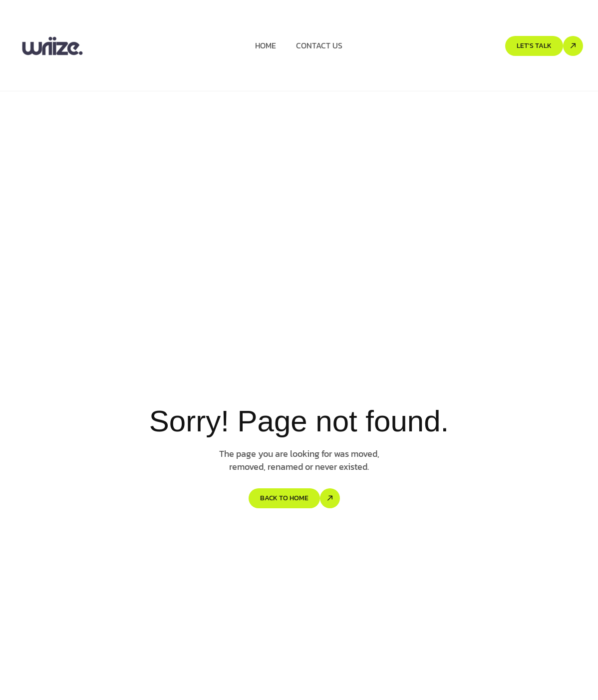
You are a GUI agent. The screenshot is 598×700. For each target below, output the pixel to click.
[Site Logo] (52, 45)
